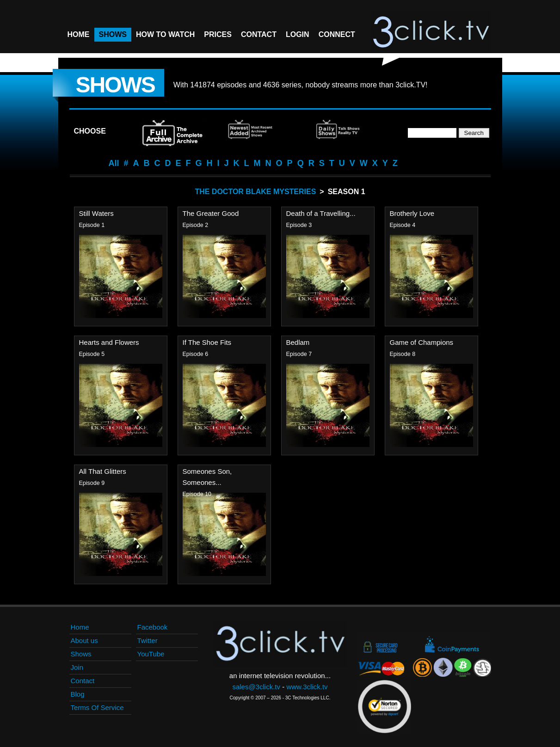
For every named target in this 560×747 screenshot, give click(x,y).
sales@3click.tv (256, 687)
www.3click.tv (307, 687)
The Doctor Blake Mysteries (255, 192)
